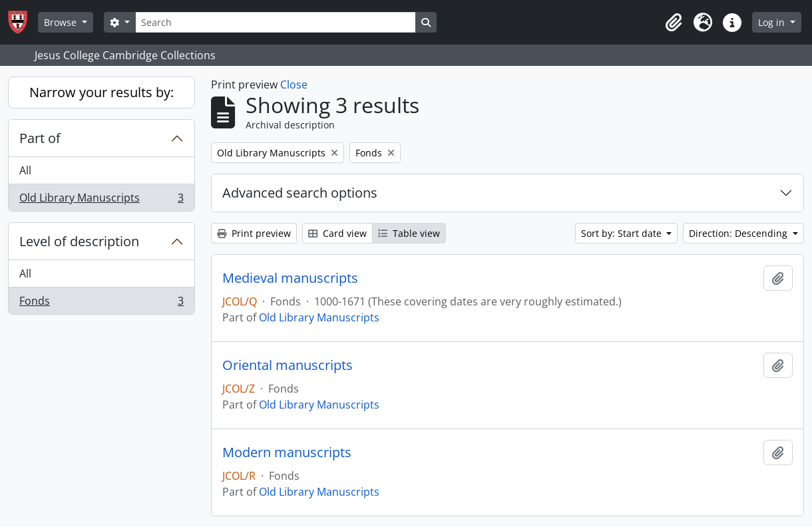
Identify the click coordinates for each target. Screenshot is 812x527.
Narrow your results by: (102, 92)
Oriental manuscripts (288, 365)
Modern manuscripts (287, 452)
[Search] (276, 22)
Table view (409, 233)
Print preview (254, 233)
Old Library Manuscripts (101, 200)
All (25, 170)
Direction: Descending (739, 233)
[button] (674, 23)
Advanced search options (300, 193)
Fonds (101, 303)
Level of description (79, 241)
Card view (337, 233)
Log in (773, 22)
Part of (40, 138)
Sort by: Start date (623, 233)
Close (294, 85)
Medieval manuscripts (290, 278)
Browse (62, 22)
